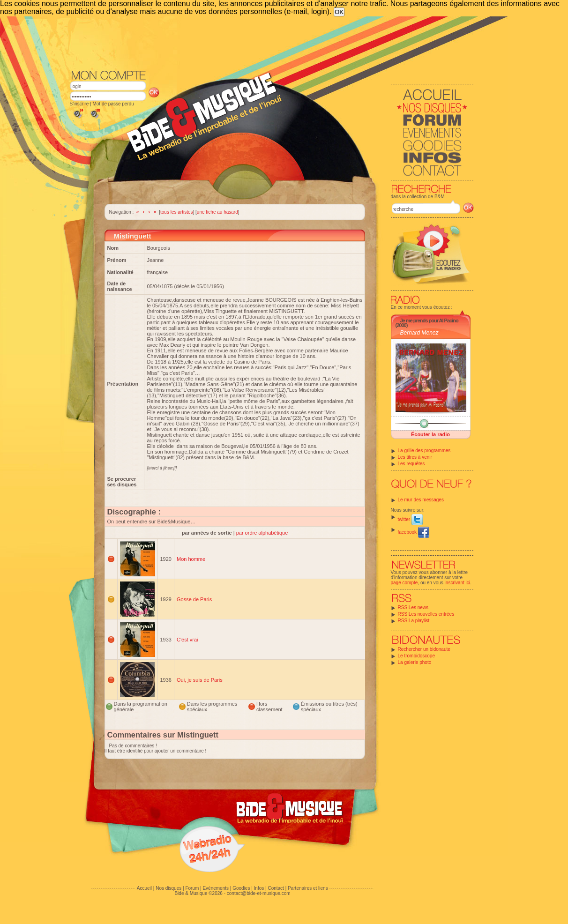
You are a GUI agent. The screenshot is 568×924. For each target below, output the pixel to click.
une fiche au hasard (217, 212)
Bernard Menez (419, 333)
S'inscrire (79, 104)
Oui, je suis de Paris (200, 680)
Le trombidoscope (417, 656)
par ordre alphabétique (262, 533)
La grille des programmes (424, 451)
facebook (414, 532)
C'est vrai (187, 640)
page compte (404, 583)
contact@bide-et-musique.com (259, 893)
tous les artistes (176, 212)
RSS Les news (413, 607)
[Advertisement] (272, 42)
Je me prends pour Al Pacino (429, 320)
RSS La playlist (414, 621)
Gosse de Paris (194, 599)
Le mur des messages (421, 500)
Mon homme (191, 559)
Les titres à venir (415, 457)
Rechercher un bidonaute (424, 649)
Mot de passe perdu (113, 104)
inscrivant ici (457, 583)
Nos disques (168, 888)
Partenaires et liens (308, 888)
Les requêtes (411, 464)
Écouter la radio (430, 434)
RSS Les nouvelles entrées (426, 614)
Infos (259, 888)
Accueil (144, 888)
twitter (410, 519)
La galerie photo (415, 662)
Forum (192, 888)
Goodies (241, 888)
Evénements (216, 888)
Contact (276, 888)
